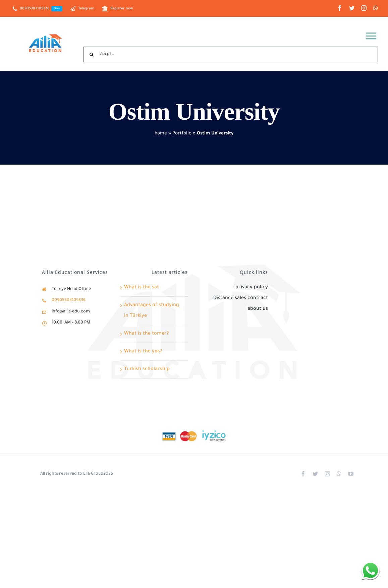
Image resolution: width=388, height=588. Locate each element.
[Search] (91, 54)
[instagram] (364, 8)
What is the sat (142, 288)
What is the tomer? (146, 334)
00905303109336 (69, 300)
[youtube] (351, 474)
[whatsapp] (376, 8)
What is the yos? (143, 352)
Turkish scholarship (147, 369)
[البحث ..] (231, 54)
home (161, 134)
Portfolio (182, 134)
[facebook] (340, 8)
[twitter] (352, 8)
